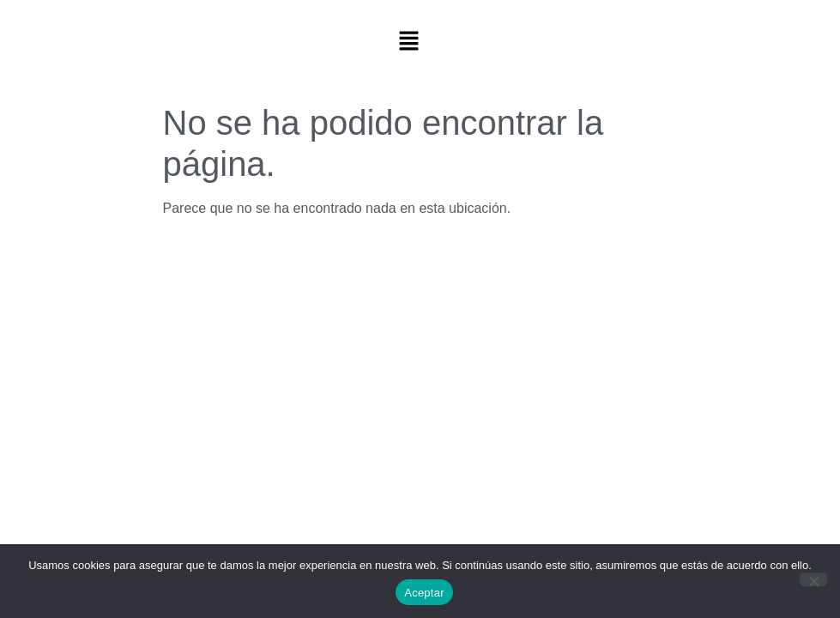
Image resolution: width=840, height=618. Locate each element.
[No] (813, 579)
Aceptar (424, 593)
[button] (408, 42)
